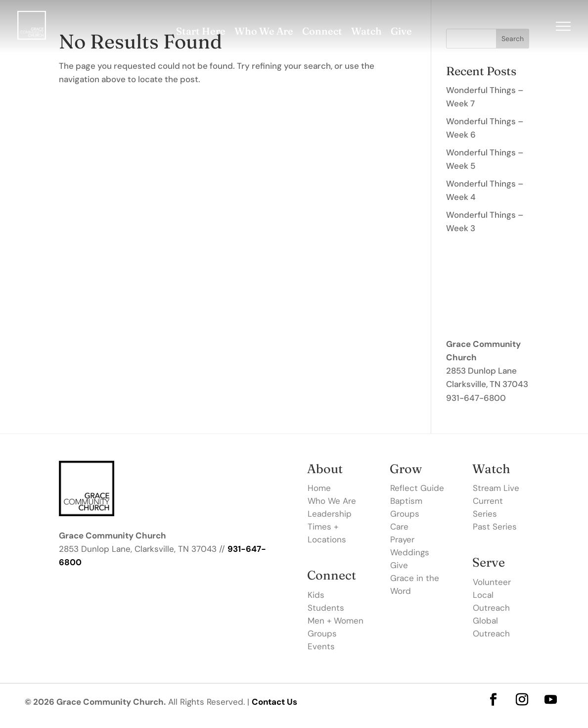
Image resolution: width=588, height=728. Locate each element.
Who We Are (264, 31)
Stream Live (496, 488)
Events (321, 646)
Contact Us (274, 702)
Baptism (406, 501)
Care (399, 527)
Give (401, 31)
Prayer (402, 539)
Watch (366, 31)
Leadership (330, 514)
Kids (316, 595)
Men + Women (336, 621)
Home (319, 488)
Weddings (410, 552)
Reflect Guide (417, 488)
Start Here (201, 31)
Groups (322, 633)
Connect (322, 31)
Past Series (495, 527)
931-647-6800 (476, 398)
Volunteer (492, 582)
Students (326, 608)
